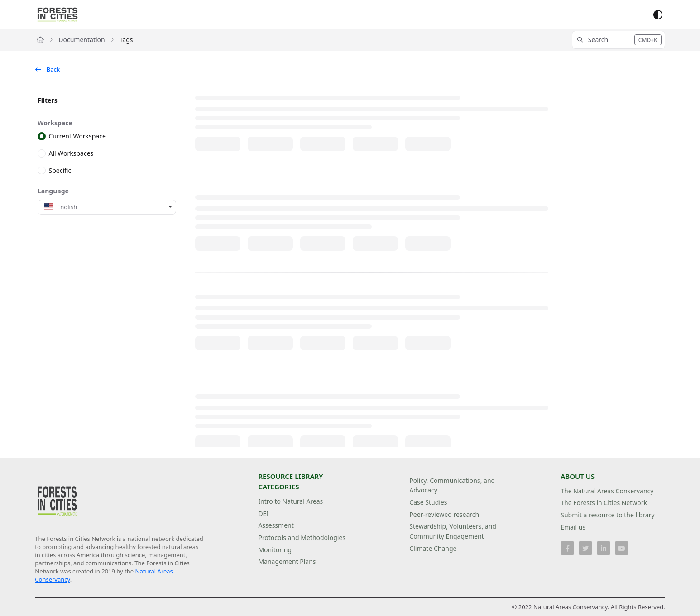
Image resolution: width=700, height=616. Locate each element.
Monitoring (275, 550)
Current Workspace (77, 136)
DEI (263, 513)
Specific (60, 170)
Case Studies (428, 502)
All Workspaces (71, 153)
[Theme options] (658, 14)
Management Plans (287, 561)
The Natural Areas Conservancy (607, 491)
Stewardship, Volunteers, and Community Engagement (453, 531)
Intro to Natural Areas (290, 501)
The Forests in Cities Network (604, 503)
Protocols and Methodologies (302, 537)
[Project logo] (58, 14)
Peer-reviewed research (444, 514)
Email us (573, 527)
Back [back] (48, 69)
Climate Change (433, 548)
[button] (618, 40)
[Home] (40, 40)
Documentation (82, 40)
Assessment (276, 525)
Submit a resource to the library (607, 515)
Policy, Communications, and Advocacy (452, 485)
